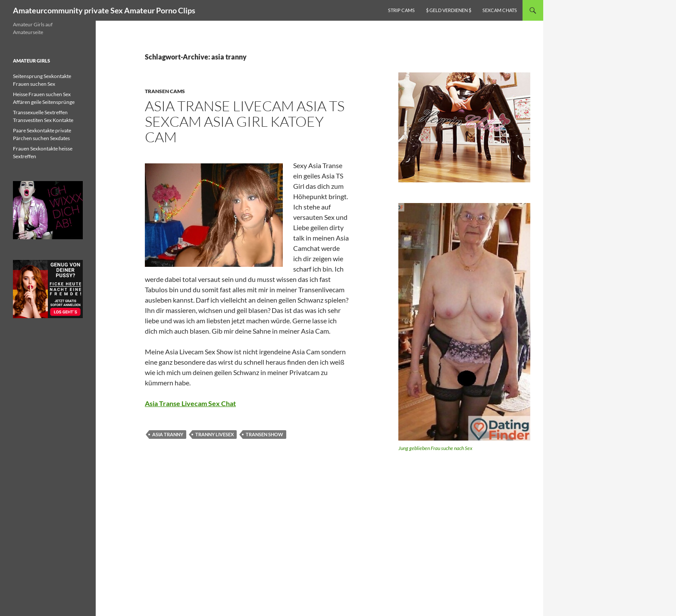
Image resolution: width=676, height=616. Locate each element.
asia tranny (168, 434)
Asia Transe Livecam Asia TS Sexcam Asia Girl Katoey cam (245, 121)
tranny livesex (214, 434)
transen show (264, 434)
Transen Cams (165, 91)
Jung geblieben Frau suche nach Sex (435, 448)
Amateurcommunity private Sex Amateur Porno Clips (104, 10)
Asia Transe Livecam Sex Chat (190, 403)
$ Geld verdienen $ (449, 10)
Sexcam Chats (500, 10)
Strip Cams (401, 10)
